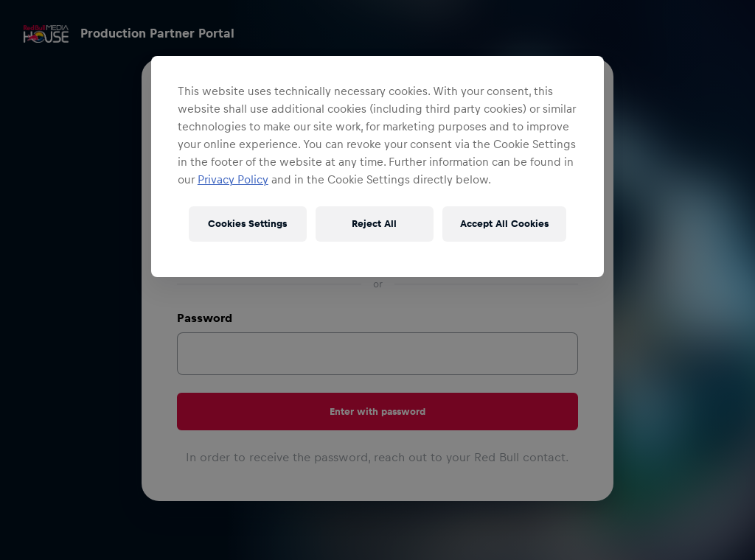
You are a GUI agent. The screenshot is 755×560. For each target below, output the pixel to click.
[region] (377, 167)
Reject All (374, 224)
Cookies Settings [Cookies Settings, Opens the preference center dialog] (247, 224)
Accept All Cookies (504, 224)
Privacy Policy (233, 179)
